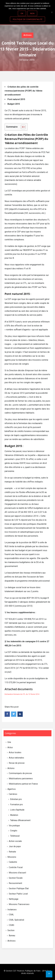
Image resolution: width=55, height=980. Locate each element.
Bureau (12, 936)
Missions (12, 857)
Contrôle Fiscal (16, 867)
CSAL (11, 915)
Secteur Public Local (18, 894)
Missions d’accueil (17, 873)
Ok (22, 13)
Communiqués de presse (20, 773)
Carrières (13, 794)
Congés (14, 831)
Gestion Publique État (19, 888)
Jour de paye (15, 846)
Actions (11, 768)
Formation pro (16, 804)
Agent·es (12, 789)
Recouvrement (15, 883)
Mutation (14, 815)
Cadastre (13, 862)
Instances (12, 910)
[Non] (52, 12)
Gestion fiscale (16, 878)
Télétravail (15, 836)
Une (9, 742)
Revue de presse (17, 763)
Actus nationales (16, 758)
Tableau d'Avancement (20, 820)
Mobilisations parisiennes (21, 779)
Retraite (12, 852)
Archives (27, 35)
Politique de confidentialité (27, 19)
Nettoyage (14, 899)
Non (32, 13)
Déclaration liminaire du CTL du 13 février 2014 (22, 694)
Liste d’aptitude (17, 810)
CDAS (11, 925)
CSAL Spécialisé (16, 920)
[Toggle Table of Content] (22, 127)
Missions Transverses (19, 904)
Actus (10, 747)
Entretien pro (16, 799)
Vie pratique (14, 826)
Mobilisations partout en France (23, 784)
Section (11, 930)
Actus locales (15, 752)
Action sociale (15, 841)
